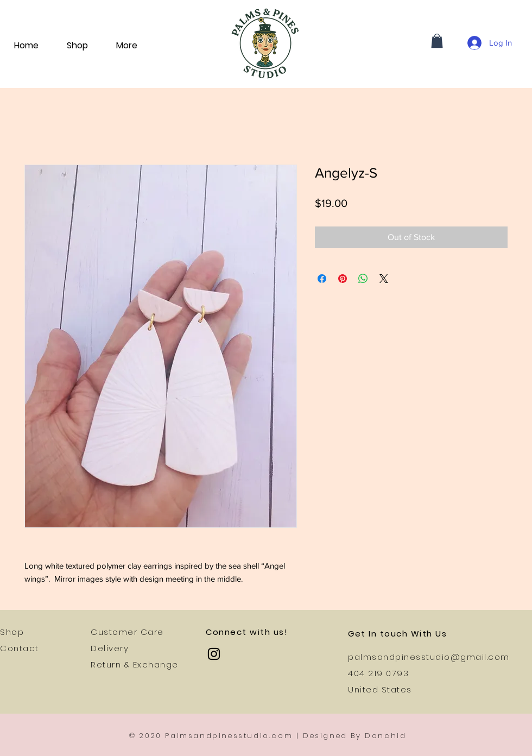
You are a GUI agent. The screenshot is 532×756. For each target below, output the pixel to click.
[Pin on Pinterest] (343, 279)
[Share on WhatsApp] (363, 279)
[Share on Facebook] (322, 279)
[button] (437, 41)
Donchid (385, 736)
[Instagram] (214, 654)
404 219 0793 (378, 673)
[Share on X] (384, 279)
